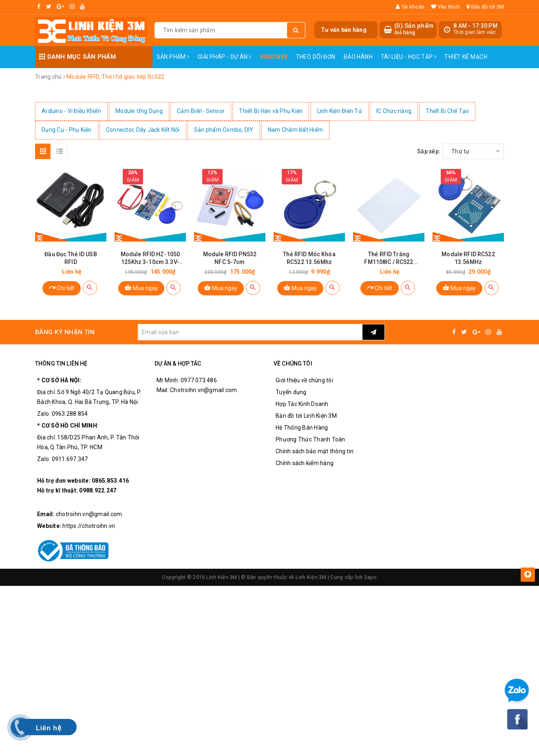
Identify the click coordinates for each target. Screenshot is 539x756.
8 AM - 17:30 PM (475, 26)
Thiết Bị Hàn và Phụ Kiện (271, 111)
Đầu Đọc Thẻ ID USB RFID (71, 258)
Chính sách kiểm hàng (305, 463)
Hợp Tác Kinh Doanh (302, 404)
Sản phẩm (173, 57)
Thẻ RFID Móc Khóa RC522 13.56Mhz (309, 258)
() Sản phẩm (414, 29)
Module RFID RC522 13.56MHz (468, 258)
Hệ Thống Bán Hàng (302, 428)
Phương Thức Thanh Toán (310, 439)
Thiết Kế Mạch (466, 57)
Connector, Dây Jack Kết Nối (143, 130)
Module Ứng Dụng (139, 111)
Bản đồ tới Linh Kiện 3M (306, 416)
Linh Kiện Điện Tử (340, 111)
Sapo (371, 577)
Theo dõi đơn (316, 57)
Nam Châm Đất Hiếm (295, 130)
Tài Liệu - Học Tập (409, 57)
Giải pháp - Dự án (225, 57)
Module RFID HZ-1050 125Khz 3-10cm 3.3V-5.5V (150, 258)
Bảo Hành (358, 57)
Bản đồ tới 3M (485, 7)
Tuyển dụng (291, 392)
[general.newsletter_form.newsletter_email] (250, 332)
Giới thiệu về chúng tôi (304, 380)
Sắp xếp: (429, 151)
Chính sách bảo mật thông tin (315, 451)
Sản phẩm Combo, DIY (224, 130)
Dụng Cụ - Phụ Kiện (67, 130)
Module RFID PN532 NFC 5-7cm (230, 258)
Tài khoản (410, 7)
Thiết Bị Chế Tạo (447, 111)
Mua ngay (141, 287)
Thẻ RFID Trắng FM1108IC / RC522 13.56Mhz (389, 258)
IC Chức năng (394, 111)
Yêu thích (445, 7)
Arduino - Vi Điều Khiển (71, 111)
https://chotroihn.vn (89, 526)
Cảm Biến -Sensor (201, 111)
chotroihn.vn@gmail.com (89, 514)
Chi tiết (62, 287)
